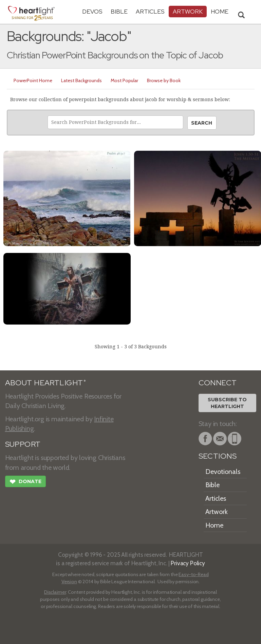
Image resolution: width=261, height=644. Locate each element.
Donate (25, 482)
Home (214, 525)
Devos (92, 11)
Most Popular (124, 80)
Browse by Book (164, 80)
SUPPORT (23, 444)
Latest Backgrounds (81, 80)
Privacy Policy (188, 563)
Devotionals (223, 472)
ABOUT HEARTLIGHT (45, 383)
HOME (220, 11)
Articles (150, 11)
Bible (119, 11)
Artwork (188, 11)
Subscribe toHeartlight (227, 403)
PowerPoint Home (33, 80)
